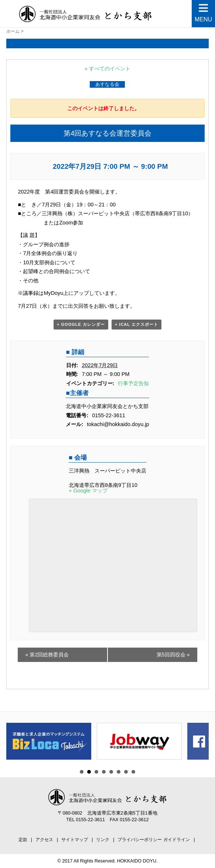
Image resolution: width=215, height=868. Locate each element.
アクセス (44, 840)
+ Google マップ (88, 491)
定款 (23, 840)
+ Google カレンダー (81, 324)
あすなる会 (107, 84)
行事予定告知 (133, 383)
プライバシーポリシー (140, 840)
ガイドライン (177, 840)
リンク (103, 840)
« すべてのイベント (107, 69)
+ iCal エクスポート (136, 324)
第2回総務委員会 (47, 655)
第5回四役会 (173, 655)
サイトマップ (75, 840)
